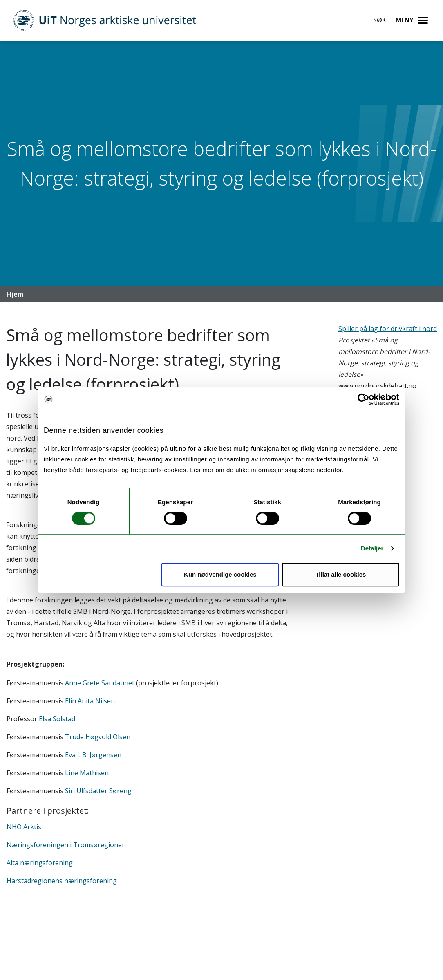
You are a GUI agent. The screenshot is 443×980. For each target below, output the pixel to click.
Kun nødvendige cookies (220, 574)
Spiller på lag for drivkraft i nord (388, 329)
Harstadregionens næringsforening (62, 881)
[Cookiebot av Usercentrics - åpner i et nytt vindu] (364, 399)
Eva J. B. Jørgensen (93, 755)
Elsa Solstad (57, 719)
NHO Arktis (24, 827)
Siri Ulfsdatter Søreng (98, 791)
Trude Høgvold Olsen (98, 737)
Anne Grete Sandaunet (100, 683)
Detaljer (372, 548)
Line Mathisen (87, 773)
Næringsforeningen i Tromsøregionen (66, 845)
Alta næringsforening (40, 863)
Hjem (15, 294)
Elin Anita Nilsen (90, 701)
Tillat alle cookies (340, 574)
